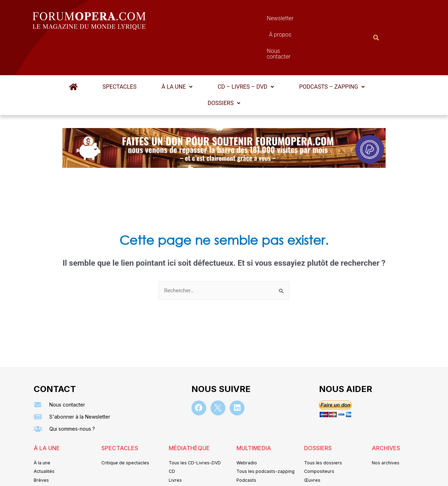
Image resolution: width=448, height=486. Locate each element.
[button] (177, 52)
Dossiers (224, 68)
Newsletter (213, 20)
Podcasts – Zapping (326, 52)
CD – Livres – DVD (243, 52)
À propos (256, 20)
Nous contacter (304, 20)
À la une (177, 52)
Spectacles (123, 52)
